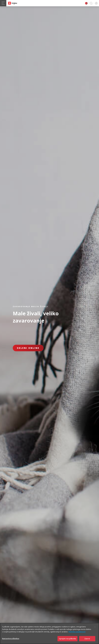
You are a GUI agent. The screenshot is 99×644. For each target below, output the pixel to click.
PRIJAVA (96, 3)
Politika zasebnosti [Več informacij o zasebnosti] (77, 635)
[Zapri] (95, 631)
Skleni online (28, 348)
